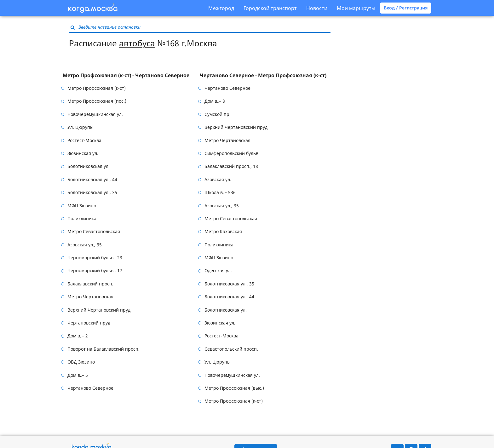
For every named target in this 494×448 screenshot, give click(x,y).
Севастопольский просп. (231, 349)
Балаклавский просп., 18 (231, 166)
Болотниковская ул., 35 (92, 192)
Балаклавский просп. (90, 284)
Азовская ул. (218, 179)
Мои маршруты (356, 8)
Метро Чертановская (90, 297)
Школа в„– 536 (220, 192)
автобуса (137, 43)
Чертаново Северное (90, 388)
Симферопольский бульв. (232, 153)
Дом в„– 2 (78, 336)
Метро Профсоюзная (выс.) (234, 388)
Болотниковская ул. (89, 166)
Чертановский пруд (89, 323)
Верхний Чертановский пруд (99, 310)
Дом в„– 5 (78, 375)
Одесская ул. (218, 270)
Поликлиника (82, 218)
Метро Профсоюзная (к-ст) (97, 88)
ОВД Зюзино (81, 362)
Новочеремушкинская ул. (95, 114)
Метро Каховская (223, 231)
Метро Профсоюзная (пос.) (97, 101)
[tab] (131, 76)
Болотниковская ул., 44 (92, 179)
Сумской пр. (218, 114)
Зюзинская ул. (83, 153)
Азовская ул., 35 (85, 245)
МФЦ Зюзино (82, 206)
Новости (317, 8)
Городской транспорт (270, 8)
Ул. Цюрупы (80, 127)
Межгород (221, 8)
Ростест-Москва (84, 140)
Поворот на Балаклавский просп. (103, 349)
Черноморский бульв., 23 (95, 258)
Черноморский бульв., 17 (95, 270)
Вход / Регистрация (406, 8)
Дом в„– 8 (215, 101)
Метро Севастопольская (94, 231)
